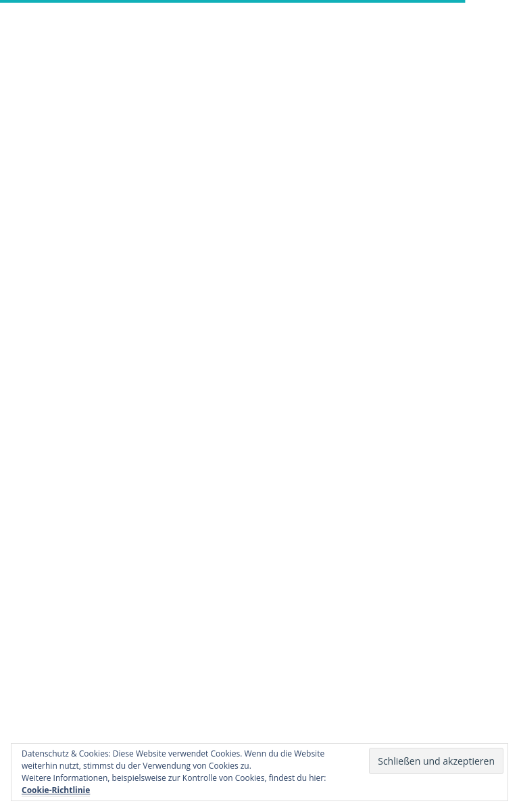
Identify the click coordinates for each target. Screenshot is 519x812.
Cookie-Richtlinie (56, 790)
